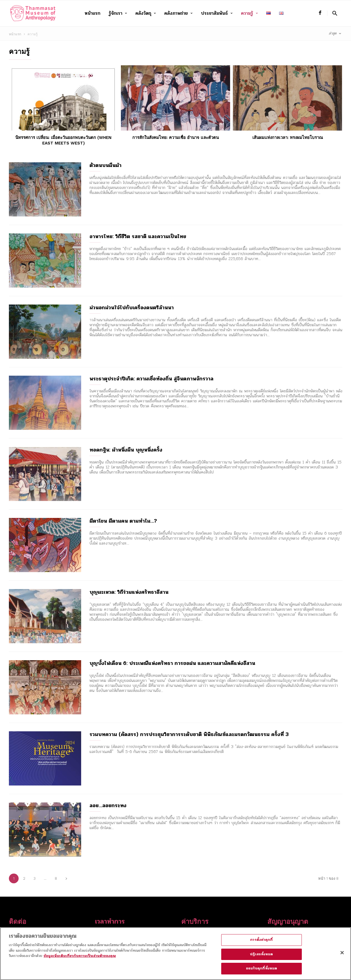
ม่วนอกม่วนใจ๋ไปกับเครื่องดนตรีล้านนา (132, 308)
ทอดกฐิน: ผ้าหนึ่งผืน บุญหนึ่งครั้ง (126, 450)
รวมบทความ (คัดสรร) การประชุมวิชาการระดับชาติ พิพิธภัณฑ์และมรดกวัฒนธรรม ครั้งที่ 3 (189, 734)
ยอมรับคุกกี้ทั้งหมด (262, 972)
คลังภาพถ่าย (178, 13)
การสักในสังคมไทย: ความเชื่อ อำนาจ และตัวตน (175, 138)
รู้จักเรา (118, 13)
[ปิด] (342, 956)
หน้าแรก (92, 13)
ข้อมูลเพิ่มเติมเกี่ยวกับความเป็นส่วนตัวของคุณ (80, 959)
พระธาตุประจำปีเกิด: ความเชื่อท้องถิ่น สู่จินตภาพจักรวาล (151, 379)
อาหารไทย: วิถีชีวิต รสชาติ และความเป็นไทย (138, 236)
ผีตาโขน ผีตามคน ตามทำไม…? (123, 521)
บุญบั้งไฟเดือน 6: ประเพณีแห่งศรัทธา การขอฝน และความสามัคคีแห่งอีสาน (172, 663)
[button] (335, 13)
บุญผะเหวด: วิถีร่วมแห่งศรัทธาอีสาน (129, 592)
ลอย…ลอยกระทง (108, 806)
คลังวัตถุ (146, 13)
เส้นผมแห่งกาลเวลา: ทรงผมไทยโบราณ (288, 138)
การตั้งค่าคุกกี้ (261, 943)
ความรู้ (249, 13)
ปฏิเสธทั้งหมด (261, 957)
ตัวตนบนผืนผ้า (105, 165)
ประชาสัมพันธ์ (217, 13)
